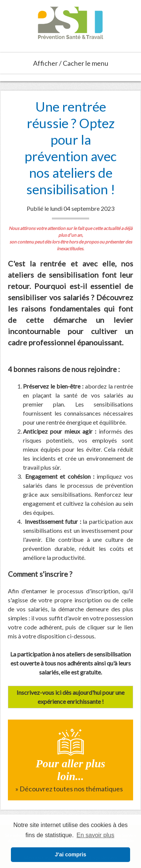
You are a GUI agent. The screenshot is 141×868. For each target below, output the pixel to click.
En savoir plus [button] (96, 835)
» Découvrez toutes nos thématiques (69, 789)
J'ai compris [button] (70, 854)
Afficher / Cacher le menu (71, 63)
